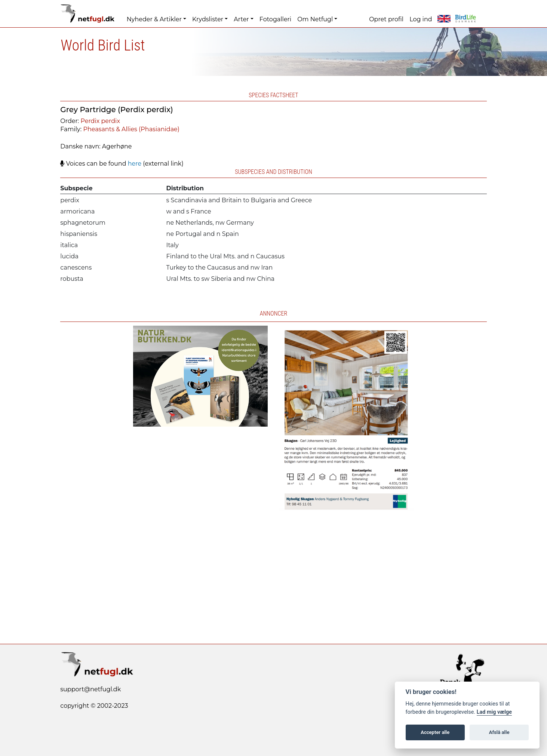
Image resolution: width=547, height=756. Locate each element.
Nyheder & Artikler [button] (154, 19)
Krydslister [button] (208, 19)
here (135, 164)
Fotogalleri (275, 19)
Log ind (421, 19)
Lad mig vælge (494, 712)
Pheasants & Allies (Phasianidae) (131, 129)
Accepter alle (435, 732)
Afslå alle (499, 732)
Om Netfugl (315, 19)
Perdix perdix (100, 121)
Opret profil (386, 19)
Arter (241, 19)
